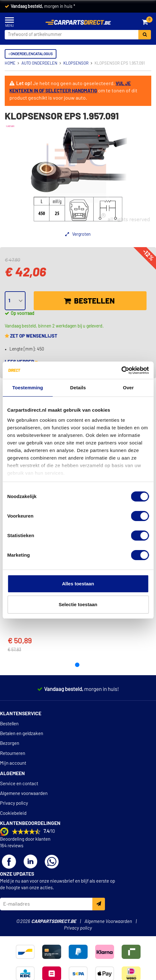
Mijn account (13, 763)
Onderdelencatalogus (31, 54)
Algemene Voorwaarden (108, 922)
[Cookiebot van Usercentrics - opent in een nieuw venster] (121, 370)
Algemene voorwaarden (24, 794)
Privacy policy (14, 803)
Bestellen (89, 301)
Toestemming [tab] (28, 388)
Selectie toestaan (78, 604)
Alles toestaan (78, 584)
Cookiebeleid (13, 813)
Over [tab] (128, 388)
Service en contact (19, 784)
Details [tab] (78, 388)
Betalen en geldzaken (22, 734)
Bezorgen (10, 743)
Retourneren (13, 754)
